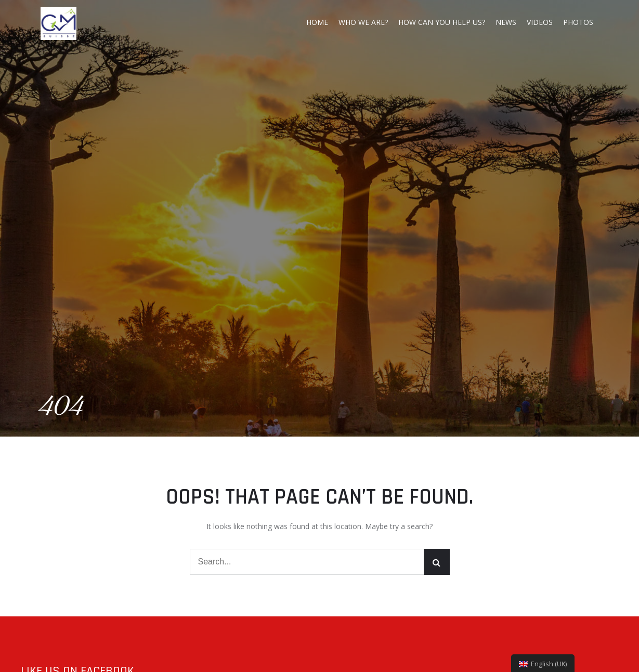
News (506, 22)
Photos (578, 22)
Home (317, 22)
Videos (540, 22)
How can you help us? (442, 22)
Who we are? (363, 22)
